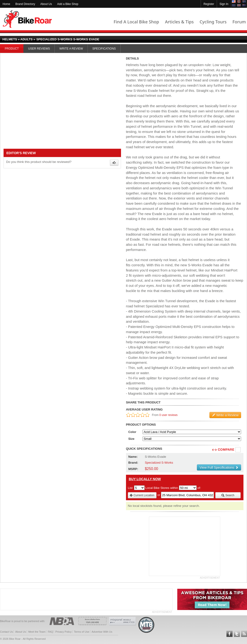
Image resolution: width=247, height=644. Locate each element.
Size (131, 439)
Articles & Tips (179, 22)
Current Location (142, 495)
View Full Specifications (219, 467)
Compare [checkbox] (238, 450)
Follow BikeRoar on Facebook (230, 634)
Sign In (224, 4)
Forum (239, 22)
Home (6, 4)
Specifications (104, 49)
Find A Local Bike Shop (136, 22)
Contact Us (6, 632)
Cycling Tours (213, 22)
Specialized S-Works (159, 463)
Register (209, 4)
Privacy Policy (63, 632)
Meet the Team (37, 632)
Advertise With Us (102, 632)
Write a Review (71, 49)
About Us (46, 4)
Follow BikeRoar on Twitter (237, 634)
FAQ (50, 632)
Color (132, 432)
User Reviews (39, 49)
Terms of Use (82, 632)
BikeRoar (27, 19)
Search (228, 495)
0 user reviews (168, 415)
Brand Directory (25, 4)
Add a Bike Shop (68, 4)
